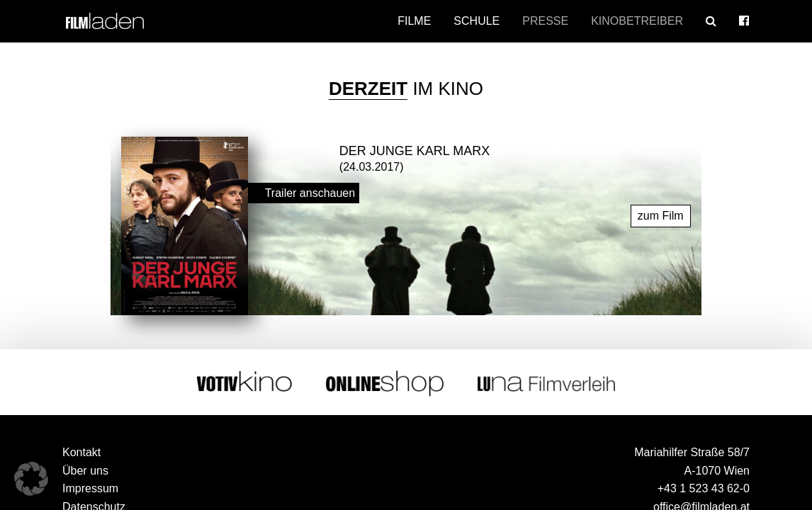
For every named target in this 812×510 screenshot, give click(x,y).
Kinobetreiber (637, 21)
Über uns (85, 469)
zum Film (661, 214)
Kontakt (81, 450)
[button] (31, 479)
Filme (414, 21)
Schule (477, 21)
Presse (545, 21)
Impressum (90, 487)
